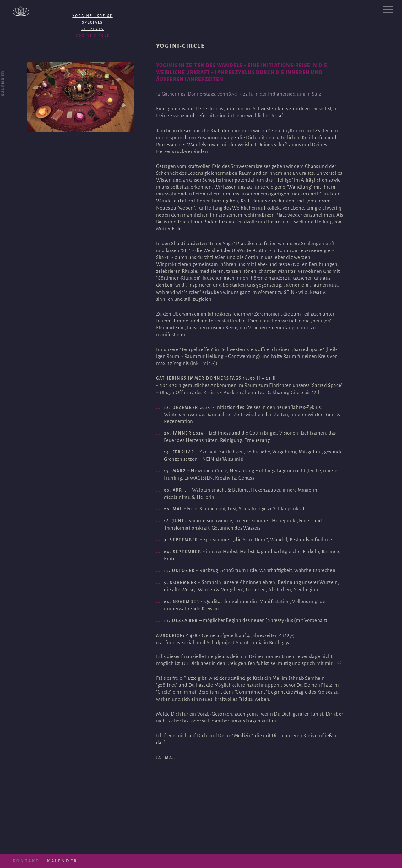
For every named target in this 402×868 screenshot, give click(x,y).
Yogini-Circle (93, 36)
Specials (92, 22)
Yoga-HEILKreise (92, 16)
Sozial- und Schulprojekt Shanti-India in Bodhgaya (236, 643)
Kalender (62, 861)
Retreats (92, 29)
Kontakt (26, 861)
